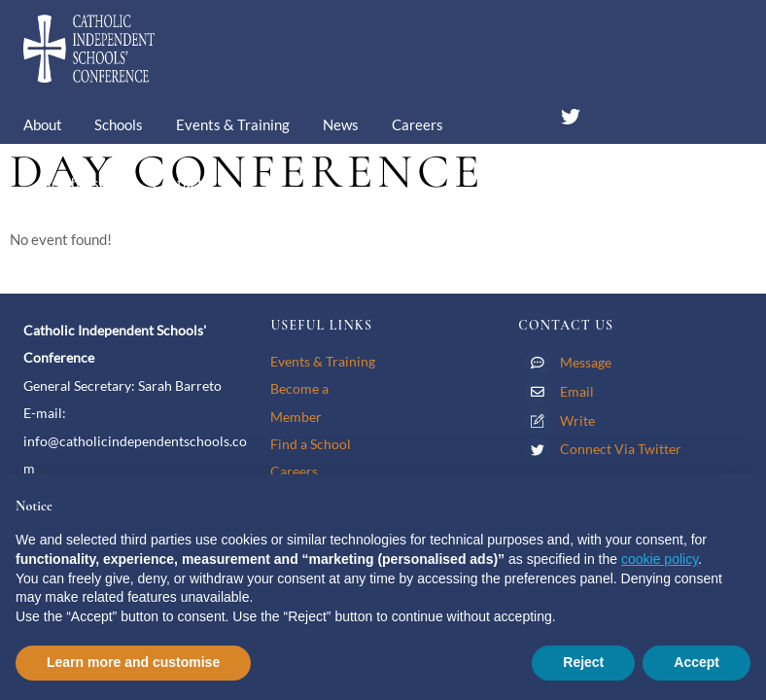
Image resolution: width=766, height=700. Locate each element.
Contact (177, 183)
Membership (78, 183)
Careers (418, 124)
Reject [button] (583, 662)
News (341, 124)
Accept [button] (696, 662)
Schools (119, 124)
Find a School (311, 444)
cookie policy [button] (660, 559)
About (43, 124)
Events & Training (233, 124)
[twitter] (571, 113)
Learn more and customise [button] (133, 662)
